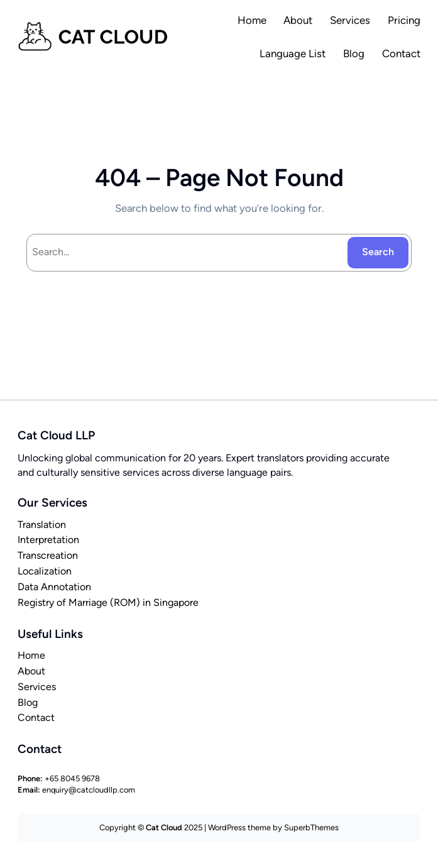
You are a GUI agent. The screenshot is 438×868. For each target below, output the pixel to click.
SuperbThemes (311, 827)
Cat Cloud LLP (56, 435)
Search (378, 252)
